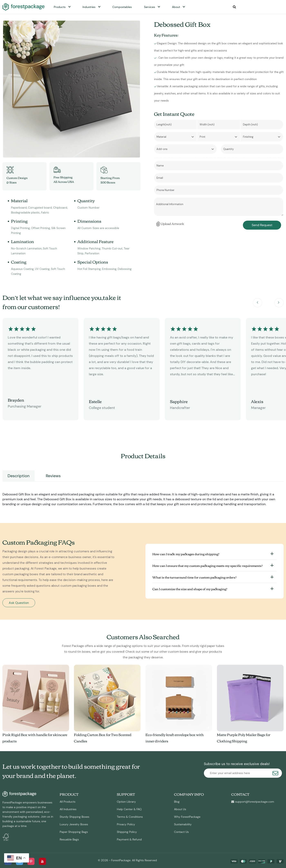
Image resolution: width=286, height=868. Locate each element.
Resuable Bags (69, 839)
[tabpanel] (143, 494)
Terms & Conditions (130, 817)
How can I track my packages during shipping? (186, 554)
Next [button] (279, 303)
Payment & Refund (129, 839)
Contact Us (181, 832)
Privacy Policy (126, 824)
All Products (68, 802)
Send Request (262, 225)
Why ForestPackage (187, 817)
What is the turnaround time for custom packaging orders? (194, 577)
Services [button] (150, 7)
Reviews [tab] (53, 476)
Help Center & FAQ (129, 809)
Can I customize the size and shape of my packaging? (190, 589)
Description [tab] (18, 476)
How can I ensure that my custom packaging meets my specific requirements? (208, 565)
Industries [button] (89, 7)
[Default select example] (175, 137)
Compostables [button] (122, 7)
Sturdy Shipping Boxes (74, 817)
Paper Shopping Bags (74, 832)
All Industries (68, 809)
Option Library (126, 802)
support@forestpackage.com (253, 802)
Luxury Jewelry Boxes (74, 824)
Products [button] (60, 7)
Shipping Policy (127, 832)
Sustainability (183, 824)
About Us (180, 809)
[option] (71, 89)
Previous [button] (258, 303)
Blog (177, 802)
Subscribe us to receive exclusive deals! (237, 764)
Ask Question (19, 603)
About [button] (176, 7)
